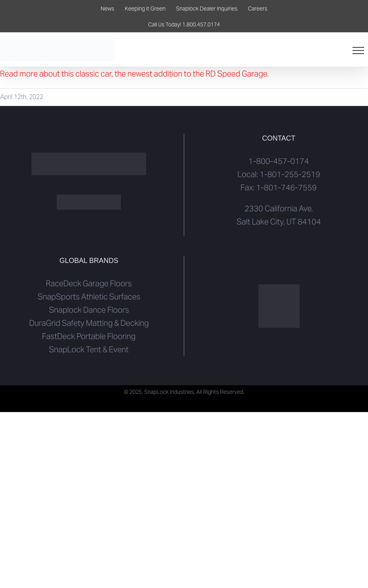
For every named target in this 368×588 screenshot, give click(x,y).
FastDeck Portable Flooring (89, 336)
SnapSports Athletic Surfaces (89, 297)
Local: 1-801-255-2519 (279, 174)
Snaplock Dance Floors (89, 310)
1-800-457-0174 (279, 161)
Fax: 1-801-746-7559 (279, 188)
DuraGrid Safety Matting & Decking (89, 323)
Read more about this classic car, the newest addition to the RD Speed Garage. (134, 74)
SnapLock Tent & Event (89, 350)
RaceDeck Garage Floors (89, 284)
